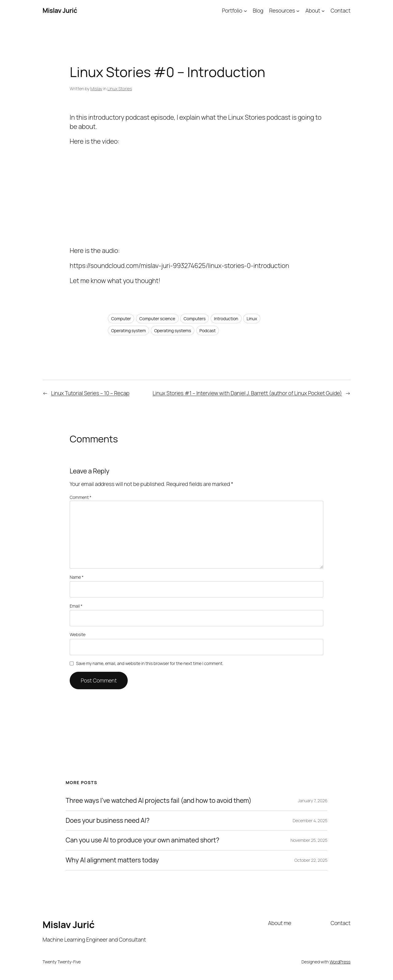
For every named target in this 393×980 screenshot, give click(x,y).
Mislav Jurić (60, 10)
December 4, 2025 (310, 821)
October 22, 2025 (311, 860)
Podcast (208, 331)
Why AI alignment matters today (112, 860)
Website (78, 634)
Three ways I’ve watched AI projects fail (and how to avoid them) (159, 801)
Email (76, 606)
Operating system (128, 331)
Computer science (157, 319)
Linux (252, 319)
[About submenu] (323, 10)
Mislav (96, 89)
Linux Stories (120, 89)
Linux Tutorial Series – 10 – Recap (90, 393)
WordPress (340, 962)
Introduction (226, 319)
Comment (81, 497)
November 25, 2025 (309, 840)
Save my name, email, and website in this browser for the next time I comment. (150, 663)
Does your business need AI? (108, 821)
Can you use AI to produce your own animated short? (142, 840)
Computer (121, 319)
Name (77, 577)
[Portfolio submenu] (245, 10)
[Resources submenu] (298, 10)
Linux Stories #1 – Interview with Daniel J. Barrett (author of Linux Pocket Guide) (247, 393)
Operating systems (173, 331)
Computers (195, 319)
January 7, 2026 (313, 801)
